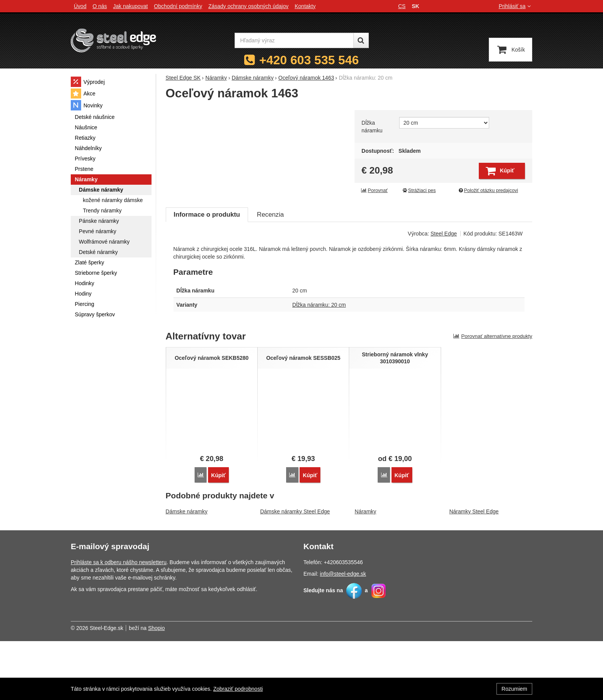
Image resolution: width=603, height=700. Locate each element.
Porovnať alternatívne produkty (493, 395)
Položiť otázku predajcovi (488, 190)
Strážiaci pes (419, 190)
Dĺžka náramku (372, 127)
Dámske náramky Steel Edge (295, 570)
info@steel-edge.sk (343, 633)
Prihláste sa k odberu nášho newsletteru (119, 621)
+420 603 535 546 (309, 60)
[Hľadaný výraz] (294, 40)
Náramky (365, 570)
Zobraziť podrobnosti (238, 689)
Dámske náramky (187, 570)
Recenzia (270, 274)
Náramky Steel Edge (474, 570)
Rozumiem (514, 689)
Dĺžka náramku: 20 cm (319, 364)
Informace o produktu (207, 274)
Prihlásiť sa (516, 6)
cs (402, 6)
